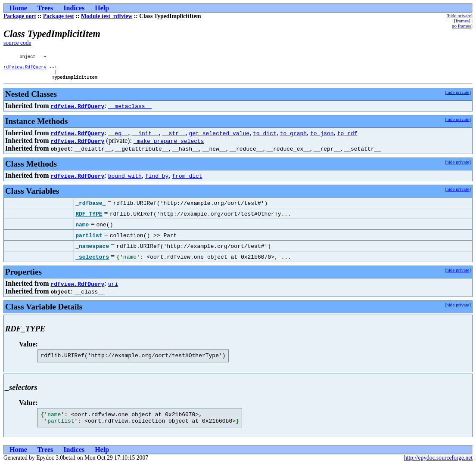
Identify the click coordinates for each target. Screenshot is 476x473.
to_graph (293, 137)
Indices (74, 8)
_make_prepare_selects (169, 145)
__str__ (174, 137)
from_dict (187, 180)
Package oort (20, 16)
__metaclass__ (130, 110)
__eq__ (118, 137)
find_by (157, 180)
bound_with (125, 180)
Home (18, 8)
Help (102, 8)
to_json (322, 137)
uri (113, 288)
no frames (461, 26)
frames (462, 21)
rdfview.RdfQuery (25, 69)
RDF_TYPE (89, 218)
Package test (59, 16)
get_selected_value (219, 137)
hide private (459, 15)
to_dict (265, 137)
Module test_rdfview (107, 16)
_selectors (92, 261)
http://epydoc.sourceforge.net (438, 466)
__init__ (145, 137)
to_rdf (347, 137)
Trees (45, 8)
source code (17, 43)
